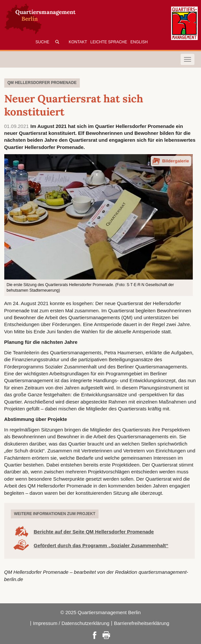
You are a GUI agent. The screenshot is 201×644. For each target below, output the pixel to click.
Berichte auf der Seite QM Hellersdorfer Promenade (94, 532)
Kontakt (78, 42)
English (139, 42)
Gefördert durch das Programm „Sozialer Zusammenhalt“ (101, 545)
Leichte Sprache (109, 42)
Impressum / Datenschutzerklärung (71, 623)
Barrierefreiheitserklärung (142, 623)
